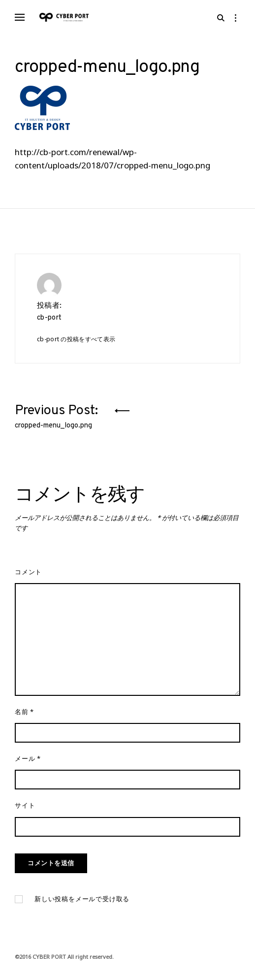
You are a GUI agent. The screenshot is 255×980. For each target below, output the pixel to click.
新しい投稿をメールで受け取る (82, 899)
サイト (25, 805)
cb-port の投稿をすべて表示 (76, 339)
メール (28, 758)
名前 (24, 712)
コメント (28, 572)
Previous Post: (58, 415)
